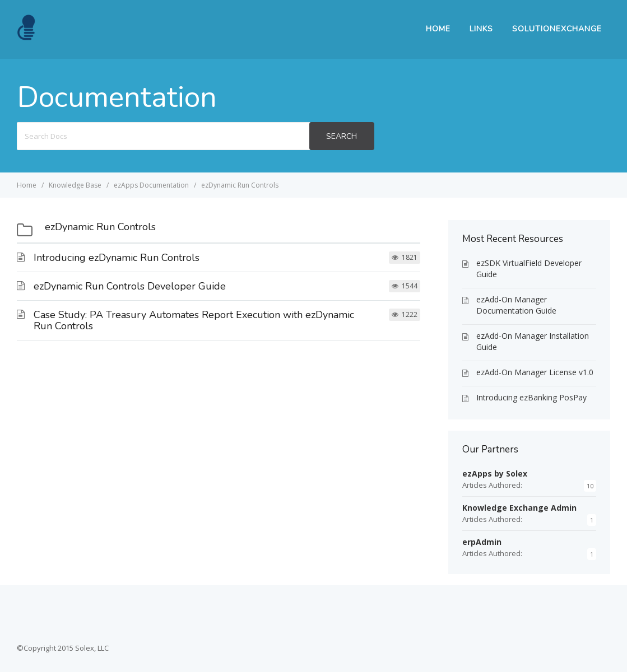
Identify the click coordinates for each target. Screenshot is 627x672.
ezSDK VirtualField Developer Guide (529, 269)
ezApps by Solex (495, 473)
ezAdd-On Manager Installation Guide (533, 341)
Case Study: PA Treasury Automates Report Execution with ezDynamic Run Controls (194, 320)
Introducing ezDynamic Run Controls (117, 258)
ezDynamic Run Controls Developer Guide (130, 286)
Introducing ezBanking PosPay (531, 397)
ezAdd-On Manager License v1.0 (535, 372)
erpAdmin (482, 542)
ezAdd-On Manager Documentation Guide (516, 305)
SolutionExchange (557, 29)
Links (481, 29)
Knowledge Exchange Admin (519, 508)
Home (438, 29)
